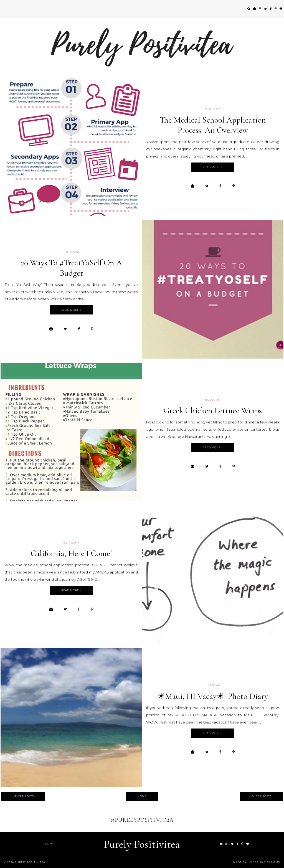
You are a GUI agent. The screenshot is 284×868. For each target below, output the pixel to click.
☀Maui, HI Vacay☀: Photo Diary (213, 696)
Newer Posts (23, 796)
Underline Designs (264, 862)
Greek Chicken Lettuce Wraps (213, 411)
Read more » (213, 167)
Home (142, 796)
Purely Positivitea (142, 844)
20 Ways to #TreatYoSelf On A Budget (71, 268)
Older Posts (262, 796)
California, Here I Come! (71, 553)
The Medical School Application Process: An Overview (213, 125)
